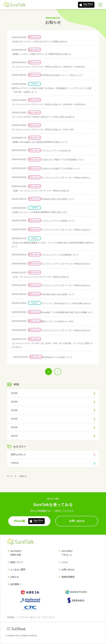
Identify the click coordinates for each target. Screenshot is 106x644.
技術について (17, 562)
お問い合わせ (68, 570)
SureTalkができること (67, 553)
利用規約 (11, 617)
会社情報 (15, 584)
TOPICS (15, 463)
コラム (65, 562)
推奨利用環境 (68, 577)
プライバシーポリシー (28, 617)
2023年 (14, 419)
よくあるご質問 (18, 570)
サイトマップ (49, 617)
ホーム (10, 476)
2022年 (14, 427)
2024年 (14, 410)
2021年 (14, 436)
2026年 (14, 393)
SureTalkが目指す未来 (16, 553)
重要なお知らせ (18, 454)
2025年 (14, 402)
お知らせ (15, 577)
